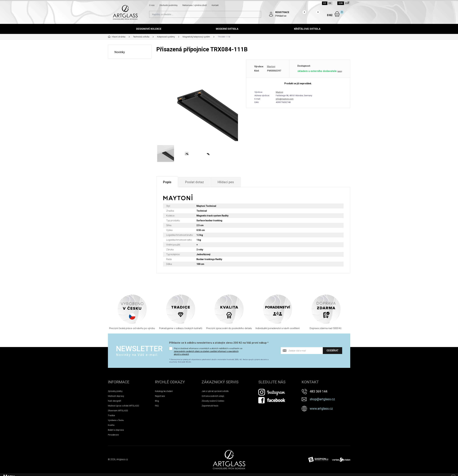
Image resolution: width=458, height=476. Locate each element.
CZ (325, 3)
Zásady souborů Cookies (213, 401)
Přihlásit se (281, 16)
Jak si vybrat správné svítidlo (215, 391)
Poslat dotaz (195, 182)
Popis (167, 182)
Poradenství (113, 435)
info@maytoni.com (285, 99)
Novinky (120, 52)
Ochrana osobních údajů (213, 396)
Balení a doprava (116, 430)
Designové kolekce (149, 29)
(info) (340, 71)
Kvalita (111, 425)
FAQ (157, 406)
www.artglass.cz (321, 409)
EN (330, 3)
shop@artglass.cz (322, 399)
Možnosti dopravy (116, 396)
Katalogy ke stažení (164, 391)
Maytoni (271, 67)
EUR (347, 3)
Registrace (160, 396)
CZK (341, 3)
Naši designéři (115, 401)
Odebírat (332, 351)
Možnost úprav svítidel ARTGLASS (123, 406)
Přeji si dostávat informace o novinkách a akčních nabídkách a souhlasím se (208, 351)
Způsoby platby (115, 391)
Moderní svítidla (227, 29)
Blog (157, 401)
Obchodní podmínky (168, 5)
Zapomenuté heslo (210, 406)
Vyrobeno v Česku (116, 420)
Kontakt (215, 5)
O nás (152, 5)
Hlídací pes (226, 182)
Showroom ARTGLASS (118, 411)
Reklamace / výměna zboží (195, 5)
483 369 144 (318, 391)
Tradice (111, 415)
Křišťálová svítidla (307, 29)
